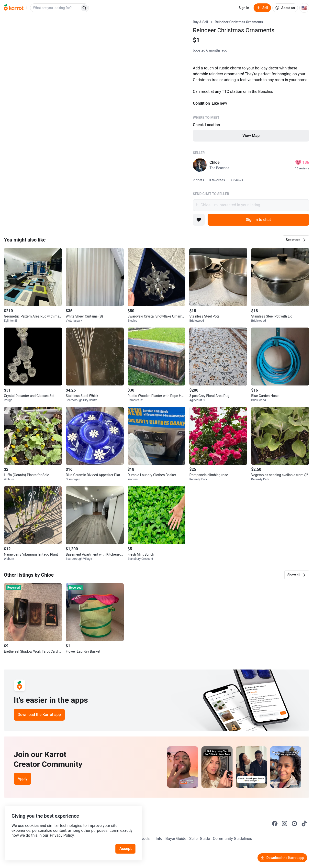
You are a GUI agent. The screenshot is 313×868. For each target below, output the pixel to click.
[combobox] (56, 8)
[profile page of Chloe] (200, 165)
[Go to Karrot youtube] (294, 824)
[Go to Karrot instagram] (285, 824)
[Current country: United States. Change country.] (304, 8)
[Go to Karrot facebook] (275, 824)
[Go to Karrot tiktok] (304, 824)
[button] (296, 240)
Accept (127, 843)
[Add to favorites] (199, 220)
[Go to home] (14, 8)
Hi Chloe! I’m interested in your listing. (251, 205)
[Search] (84, 8)
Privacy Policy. (67, 830)
